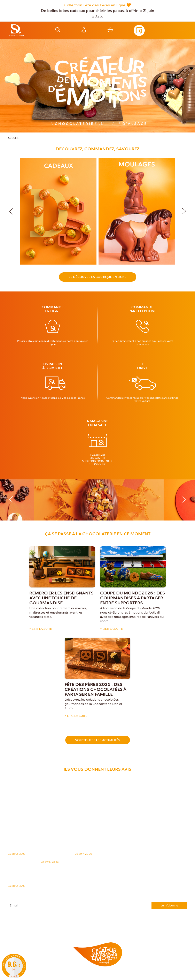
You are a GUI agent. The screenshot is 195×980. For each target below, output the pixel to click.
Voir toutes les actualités (98, 740)
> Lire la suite (41, 629)
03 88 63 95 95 (17, 854)
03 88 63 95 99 (17, 886)
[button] (184, 211)
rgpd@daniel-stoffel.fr (79, 920)
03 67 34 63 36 (50, 862)
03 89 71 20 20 (83, 854)
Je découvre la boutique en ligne (98, 277)
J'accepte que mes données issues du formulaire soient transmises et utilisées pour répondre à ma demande (97, 917)
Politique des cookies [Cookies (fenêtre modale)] (104, 975)
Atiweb (175, 975)
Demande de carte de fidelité (167, 928)
